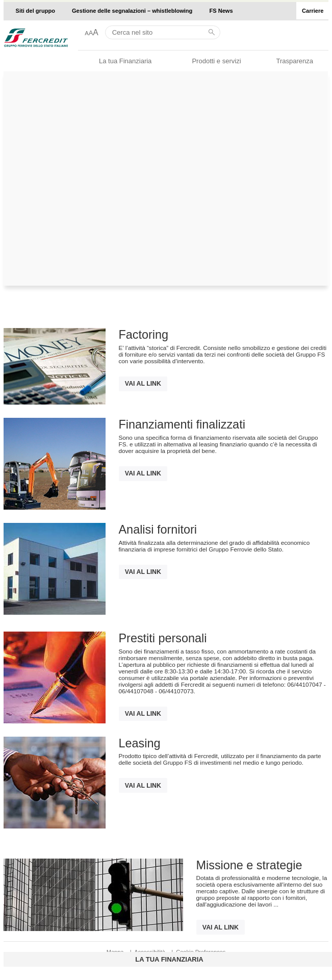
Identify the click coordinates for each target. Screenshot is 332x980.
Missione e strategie (249, 865)
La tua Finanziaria (125, 61)
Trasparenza (295, 61)
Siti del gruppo (35, 11)
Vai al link (143, 384)
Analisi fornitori (158, 530)
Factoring (144, 335)
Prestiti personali (163, 638)
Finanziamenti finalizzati (182, 424)
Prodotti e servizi (216, 61)
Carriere (313, 11)
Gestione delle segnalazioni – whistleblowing (132, 11)
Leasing (140, 743)
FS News (221, 11)
